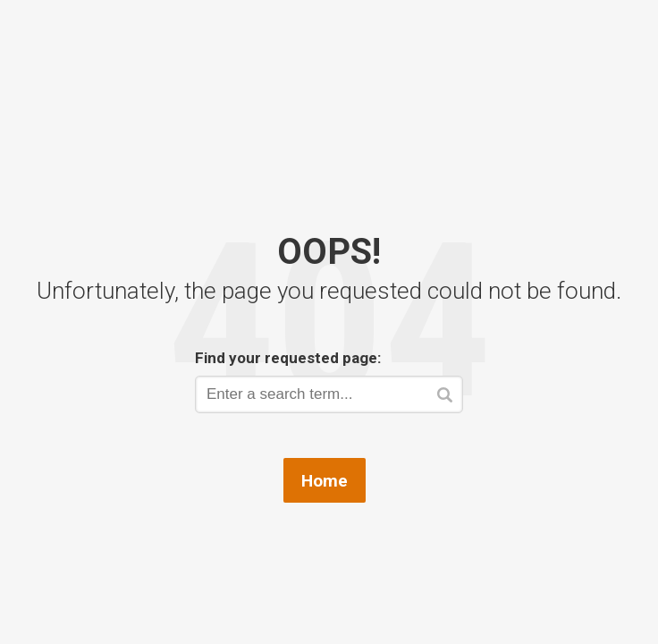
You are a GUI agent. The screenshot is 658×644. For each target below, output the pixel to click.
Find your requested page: (288, 358)
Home (325, 481)
